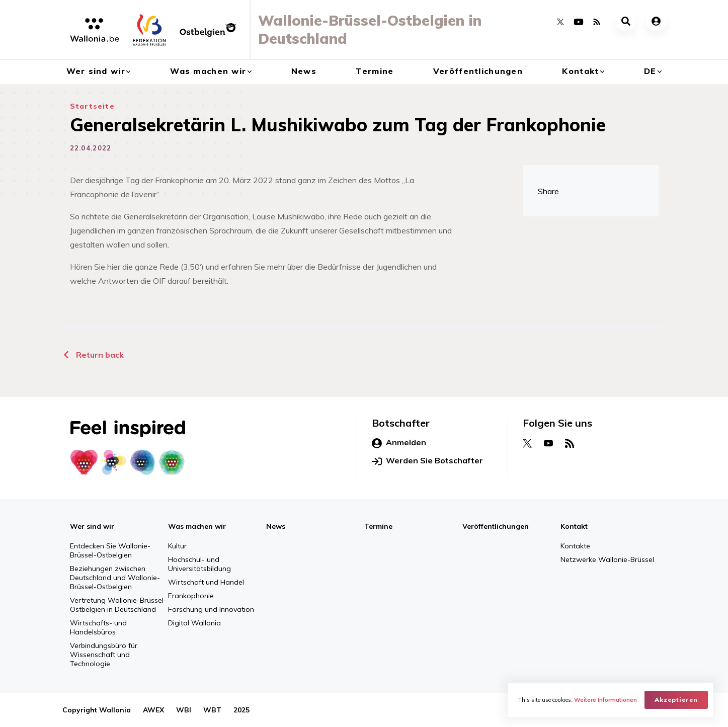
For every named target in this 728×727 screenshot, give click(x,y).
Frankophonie (191, 596)
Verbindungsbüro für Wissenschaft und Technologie (104, 655)
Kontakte (575, 546)
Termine (375, 71)
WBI (184, 710)
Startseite (92, 106)
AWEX (153, 710)
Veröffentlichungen (478, 71)
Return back (93, 355)
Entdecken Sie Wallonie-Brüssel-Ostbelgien (110, 550)
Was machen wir (208, 71)
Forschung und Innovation (211, 609)
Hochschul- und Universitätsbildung (199, 564)
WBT (212, 710)
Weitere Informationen (605, 700)
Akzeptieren (676, 700)
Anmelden (399, 443)
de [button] (650, 71)
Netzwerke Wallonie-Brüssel (607, 559)
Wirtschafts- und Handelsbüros (98, 627)
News (304, 71)
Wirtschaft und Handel (206, 582)
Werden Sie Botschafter (427, 461)
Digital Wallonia (194, 623)
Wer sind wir (96, 71)
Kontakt (580, 71)
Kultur (177, 546)
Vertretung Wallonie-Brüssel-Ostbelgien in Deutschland (118, 605)
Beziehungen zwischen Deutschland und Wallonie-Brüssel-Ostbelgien (115, 578)
